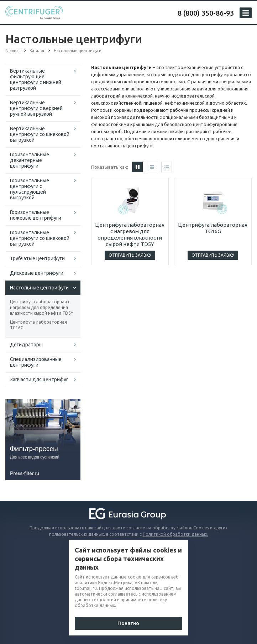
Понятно (128, 623)
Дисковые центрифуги (37, 273)
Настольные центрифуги (39, 288)
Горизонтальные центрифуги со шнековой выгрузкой (40, 238)
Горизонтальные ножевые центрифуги (36, 215)
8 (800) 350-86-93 (206, 13)
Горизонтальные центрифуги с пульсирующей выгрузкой (30, 189)
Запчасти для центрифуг (39, 379)
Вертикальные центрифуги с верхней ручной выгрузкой (36, 108)
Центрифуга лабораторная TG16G (38, 325)
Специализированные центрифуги (36, 362)
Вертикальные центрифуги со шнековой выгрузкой (40, 134)
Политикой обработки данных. (175, 534)
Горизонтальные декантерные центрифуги (30, 160)
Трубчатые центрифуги (37, 258)
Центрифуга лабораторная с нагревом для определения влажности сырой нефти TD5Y (42, 307)
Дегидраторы (26, 345)
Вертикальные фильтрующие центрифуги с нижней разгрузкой (36, 79)
